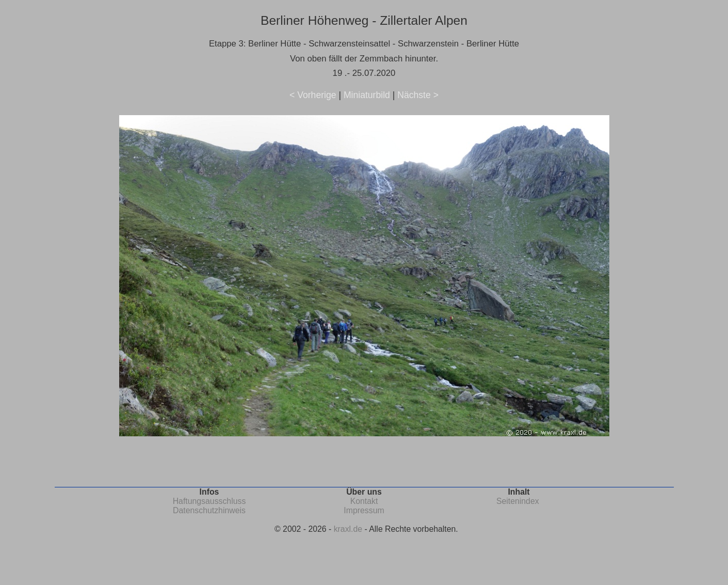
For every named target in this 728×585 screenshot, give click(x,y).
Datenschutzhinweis (209, 510)
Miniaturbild (367, 95)
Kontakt (364, 501)
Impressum (364, 510)
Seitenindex (518, 501)
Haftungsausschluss (209, 501)
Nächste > (418, 95)
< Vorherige (313, 95)
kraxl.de (348, 529)
